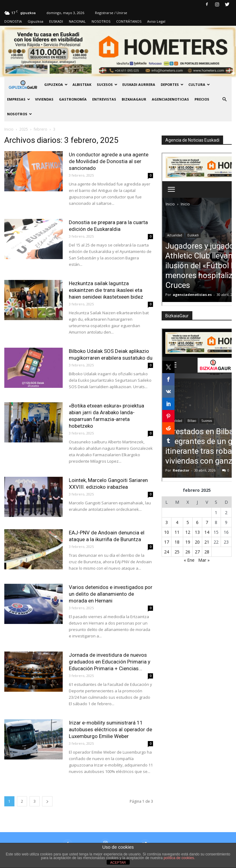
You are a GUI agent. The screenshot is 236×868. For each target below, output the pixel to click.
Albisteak (82, 84)
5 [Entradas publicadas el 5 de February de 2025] (188, 522)
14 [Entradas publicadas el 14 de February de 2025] (207, 532)
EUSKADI (56, 21)
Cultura (199, 84)
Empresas (19, 99)
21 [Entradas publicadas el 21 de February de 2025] (207, 542)
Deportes (172, 84)
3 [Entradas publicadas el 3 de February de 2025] (167, 522)
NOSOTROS (101, 21)
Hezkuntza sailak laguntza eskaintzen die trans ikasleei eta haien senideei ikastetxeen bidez (106, 290)
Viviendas (44, 99)
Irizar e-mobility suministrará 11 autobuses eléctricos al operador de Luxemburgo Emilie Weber (110, 729)
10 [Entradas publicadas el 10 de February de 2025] (167, 532)
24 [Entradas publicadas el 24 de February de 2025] (167, 552)
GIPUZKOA (56, 84)
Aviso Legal (156, 21)
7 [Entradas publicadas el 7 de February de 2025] (207, 522)
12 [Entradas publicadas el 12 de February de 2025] (188, 532)
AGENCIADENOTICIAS (170, 99)
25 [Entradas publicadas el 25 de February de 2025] (177, 552)
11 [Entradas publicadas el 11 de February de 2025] (177, 532)
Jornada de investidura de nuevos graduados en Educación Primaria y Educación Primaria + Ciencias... (110, 662)
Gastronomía (73, 99)
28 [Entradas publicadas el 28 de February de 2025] (207, 552)
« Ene (189, 560)
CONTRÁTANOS (129, 21)
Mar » (204, 560)
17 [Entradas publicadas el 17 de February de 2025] (167, 542)
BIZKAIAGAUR (134, 99)
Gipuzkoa (35, 21)
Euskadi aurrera (139, 84)
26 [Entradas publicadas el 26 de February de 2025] (188, 552)
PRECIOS (202, 99)
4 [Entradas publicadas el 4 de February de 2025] (177, 522)
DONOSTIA (13, 21)
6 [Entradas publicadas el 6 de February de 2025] (197, 522)
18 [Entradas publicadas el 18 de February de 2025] (177, 542)
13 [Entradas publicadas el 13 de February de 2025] (197, 532)
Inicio (9, 129)
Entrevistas (104, 99)
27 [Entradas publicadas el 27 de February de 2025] (197, 552)
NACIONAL (77, 21)
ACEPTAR (118, 862)
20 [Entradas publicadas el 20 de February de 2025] (197, 542)
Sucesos (107, 84)
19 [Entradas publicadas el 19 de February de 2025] (188, 542)
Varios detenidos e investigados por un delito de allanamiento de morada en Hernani (111, 594)
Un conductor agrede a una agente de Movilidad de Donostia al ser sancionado (109, 161)
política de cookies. (179, 858)
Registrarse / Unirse (111, 13)
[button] (224, 99)
